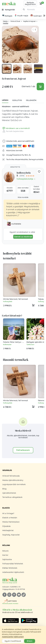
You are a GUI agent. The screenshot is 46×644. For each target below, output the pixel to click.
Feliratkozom (23, 450)
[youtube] (19, 595)
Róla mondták (23, 197)
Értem (30, 641)
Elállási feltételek (10, 568)
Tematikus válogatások (12, 497)
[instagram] (9, 595)
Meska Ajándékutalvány (13, 480)
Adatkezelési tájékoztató (13, 572)
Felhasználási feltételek (13, 564)
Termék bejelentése (13, 131)
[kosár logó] (41, 3)
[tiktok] (24, 595)
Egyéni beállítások (13, 641)
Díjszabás (6, 526)
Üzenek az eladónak (23, 237)
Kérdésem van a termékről (16, 128)
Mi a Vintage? (8, 513)
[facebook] (4, 595)
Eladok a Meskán (10, 518)
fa (23, 155)
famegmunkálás (36, 160)
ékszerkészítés (22, 160)
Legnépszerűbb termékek (14, 485)
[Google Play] (11, 621)
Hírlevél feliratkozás (11, 476)
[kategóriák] (9, 10)
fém (26, 155)
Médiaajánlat (8, 531)
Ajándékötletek (9, 493)
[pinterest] (14, 595)
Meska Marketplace (11, 522)
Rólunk (5, 551)
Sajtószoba (7, 559)
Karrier (5, 555)
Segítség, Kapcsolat (11, 535)
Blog (4, 489)
